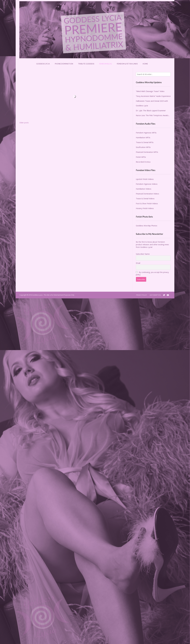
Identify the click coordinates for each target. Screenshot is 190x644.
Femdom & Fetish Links (127, 64)
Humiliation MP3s (143, 137)
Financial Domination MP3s (147, 152)
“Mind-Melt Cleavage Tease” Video (150, 91)
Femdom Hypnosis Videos (147, 184)
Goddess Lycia (43, 64)
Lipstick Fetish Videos (145, 179)
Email (138, 263)
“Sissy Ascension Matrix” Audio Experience (153, 96)
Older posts (24, 123)
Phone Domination (64, 64)
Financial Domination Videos (147, 194)
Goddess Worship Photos (147, 226)
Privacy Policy (142, 295)
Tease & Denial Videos (145, 198)
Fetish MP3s (141, 157)
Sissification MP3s (143, 147)
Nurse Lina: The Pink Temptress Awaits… (153, 115)
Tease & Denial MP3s (145, 142)
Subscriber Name (143, 254)
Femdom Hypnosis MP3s (146, 133)
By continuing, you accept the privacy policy (152, 273)
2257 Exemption (155, 295)
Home (145, 64)
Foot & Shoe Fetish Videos (147, 203)
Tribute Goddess (86, 64)
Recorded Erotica (143, 162)
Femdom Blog (106, 64)
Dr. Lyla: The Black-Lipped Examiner (151, 110)
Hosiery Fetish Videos (145, 208)
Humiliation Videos (144, 189)
